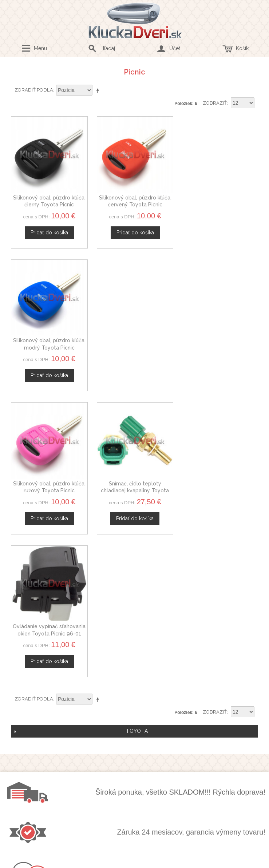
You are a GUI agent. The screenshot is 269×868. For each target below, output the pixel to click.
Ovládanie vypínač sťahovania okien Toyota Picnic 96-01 (220, 347)
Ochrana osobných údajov (132, 723)
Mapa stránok (132, 740)
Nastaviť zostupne (99, 90)
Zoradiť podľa (34, 90)
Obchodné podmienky (132, 715)
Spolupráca (132, 661)
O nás (132, 635)
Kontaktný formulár (132, 644)
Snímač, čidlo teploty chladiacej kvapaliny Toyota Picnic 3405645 (134, 347)
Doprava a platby (132, 732)
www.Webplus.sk (154, 863)
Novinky (132, 670)
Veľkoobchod (132, 653)
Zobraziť (215, 103)
